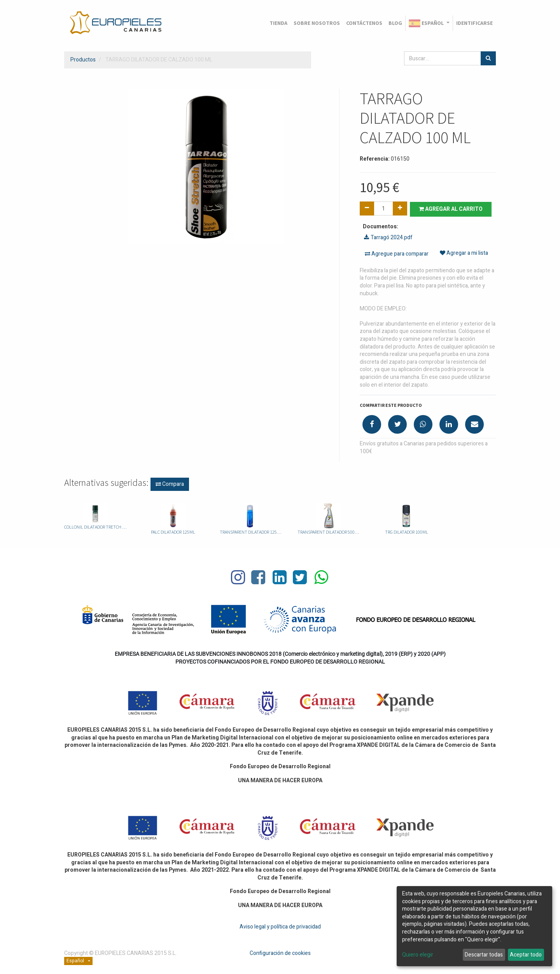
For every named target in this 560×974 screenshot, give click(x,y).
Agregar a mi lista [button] (464, 253)
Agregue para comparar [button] (397, 253)
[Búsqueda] (488, 58)
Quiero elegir (418, 955)
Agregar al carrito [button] (452, 209)
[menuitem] (278, 23)
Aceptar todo (526, 955)
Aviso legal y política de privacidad (280, 926)
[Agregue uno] (400, 208)
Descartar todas (484, 955)
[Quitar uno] (367, 208)
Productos (83, 60)
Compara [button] (170, 484)
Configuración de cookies (280, 953)
